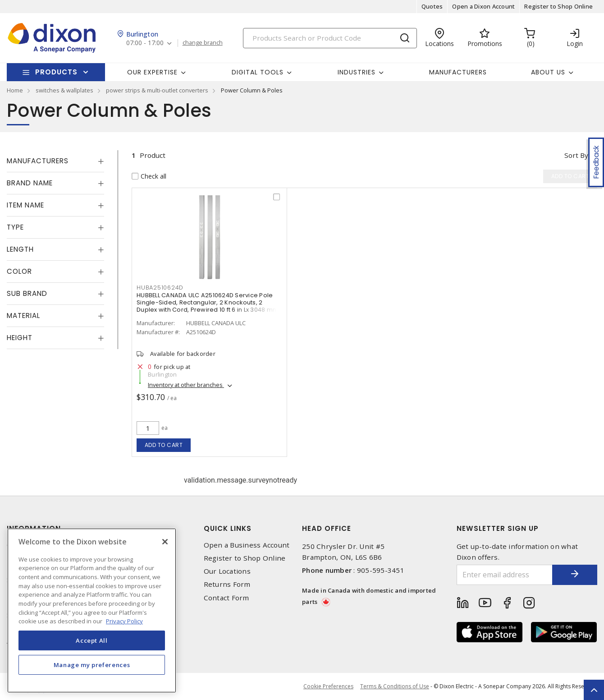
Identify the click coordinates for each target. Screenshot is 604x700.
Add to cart (164, 445)
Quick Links (228, 528)
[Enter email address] (505, 575)
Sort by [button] (576, 155)
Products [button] (56, 72)
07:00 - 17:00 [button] (145, 43)
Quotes (432, 6)
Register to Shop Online (558, 6)
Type (15, 227)
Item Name (25, 205)
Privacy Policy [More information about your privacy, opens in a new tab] (124, 621)
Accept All (92, 640)
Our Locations (227, 571)
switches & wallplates (64, 90)
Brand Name (30, 183)
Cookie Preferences (328, 686)
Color (19, 271)
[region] (92, 610)
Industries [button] (357, 72)
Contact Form (226, 598)
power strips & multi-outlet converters (157, 90)
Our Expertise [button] (152, 72)
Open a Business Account (247, 545)
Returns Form (227, 584)
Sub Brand (27, 293)
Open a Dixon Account (483, 6)
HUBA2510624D (160, 288)
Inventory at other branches (186, 385)
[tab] (55, 161)
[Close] (165, 542)
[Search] (330, 38)
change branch (203, 43)
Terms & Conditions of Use (395, 686)
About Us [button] (548, 72)
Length (20, 249)
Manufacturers (458, 72)
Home (15, 90)
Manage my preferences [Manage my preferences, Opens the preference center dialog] (92, 665)
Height (20, 338)
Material (23, 315)
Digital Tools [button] (258, 72)
